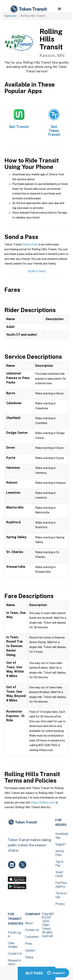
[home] (28, 9)
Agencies (10, 16)
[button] (59, 9)
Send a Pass (30, 244)
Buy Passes (37, 973)
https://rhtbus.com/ (43, 802)
